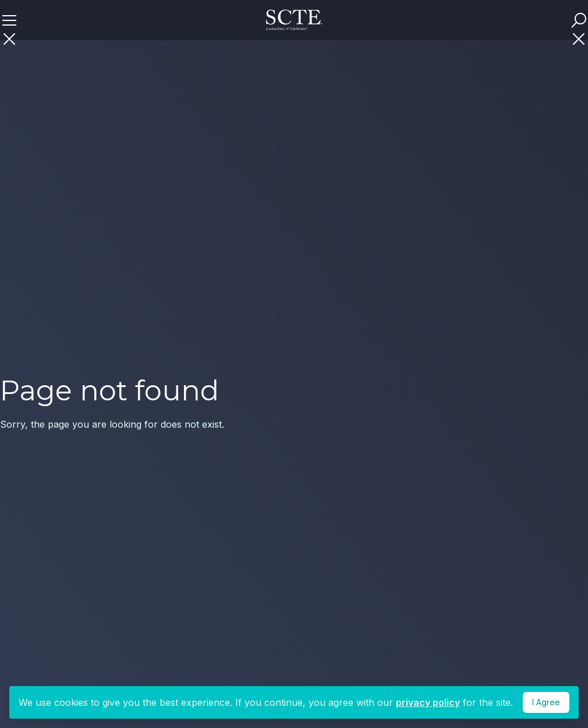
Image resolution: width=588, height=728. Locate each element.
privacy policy (428, 702)
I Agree (546, 702)
